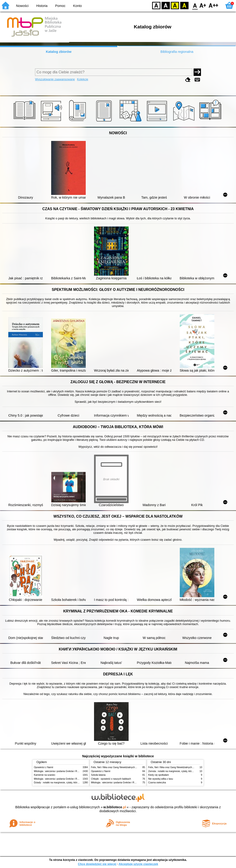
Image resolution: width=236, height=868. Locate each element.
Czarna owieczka (157, 783)
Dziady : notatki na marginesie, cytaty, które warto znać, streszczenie (69, 783)
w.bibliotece (115, 807)
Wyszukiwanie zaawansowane (55, 79)
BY (184, 5)
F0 (195, 5)
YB (175, 5)
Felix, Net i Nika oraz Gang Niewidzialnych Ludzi (116, 767)
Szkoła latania (98, 775)
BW (166, 5)
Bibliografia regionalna (177, 52)
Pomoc (60, 6)
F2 (214, 5)
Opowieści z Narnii (43, 767)
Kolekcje (83, 79)
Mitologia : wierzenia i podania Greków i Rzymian (59, 771)
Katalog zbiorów (59, 52)
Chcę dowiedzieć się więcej (97, 864)
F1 (203, 5)
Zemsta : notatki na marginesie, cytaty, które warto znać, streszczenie (184, 771)
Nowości (22, 6)
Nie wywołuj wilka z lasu (161, 779)
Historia (42, 6)
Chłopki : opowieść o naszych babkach (111, 779)
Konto (77, 6)
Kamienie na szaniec (45, 775)
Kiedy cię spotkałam (159, 775)
